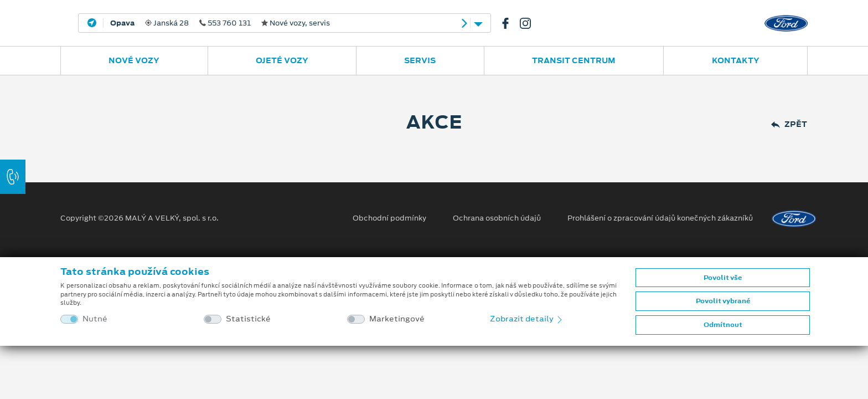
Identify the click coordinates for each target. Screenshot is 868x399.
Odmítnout (723, 325)
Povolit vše (723, 278)
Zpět (789, 124)
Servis (420, 60)
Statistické (248, 319)
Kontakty (736, 60)
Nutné (95, 319)
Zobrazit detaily (527, 319)
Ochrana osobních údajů (497, 218)
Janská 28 (220, 23)
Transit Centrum (574, 60)
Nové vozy (134, 60)
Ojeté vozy (282, 60)
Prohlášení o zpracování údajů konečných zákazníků (660, 218)
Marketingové (397, 319)
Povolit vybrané (723, 301)
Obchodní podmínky (389, 218)
